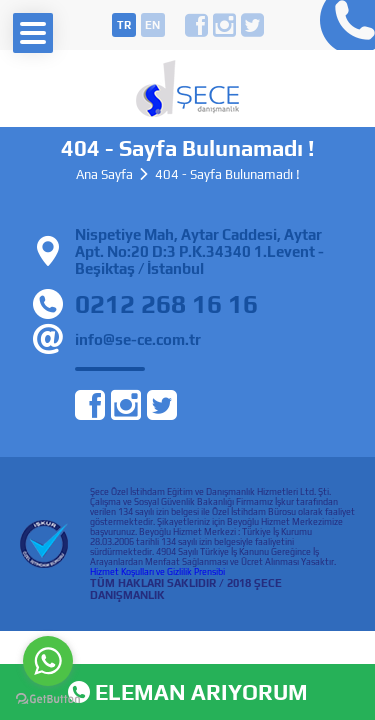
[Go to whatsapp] (48, 661)
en (152, 25)
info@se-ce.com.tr (138, 339)
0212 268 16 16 (342, 25)
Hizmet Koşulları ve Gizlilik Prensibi (157, 572)
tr (124, 25)
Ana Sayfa (104, 174)
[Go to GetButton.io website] (48, 699)
